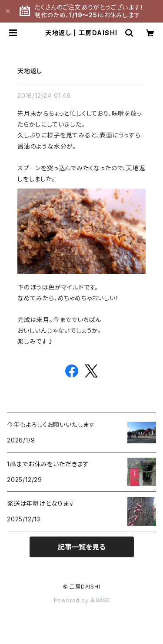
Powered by (82, 600)
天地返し (30, 71)
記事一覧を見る (82, 547)
